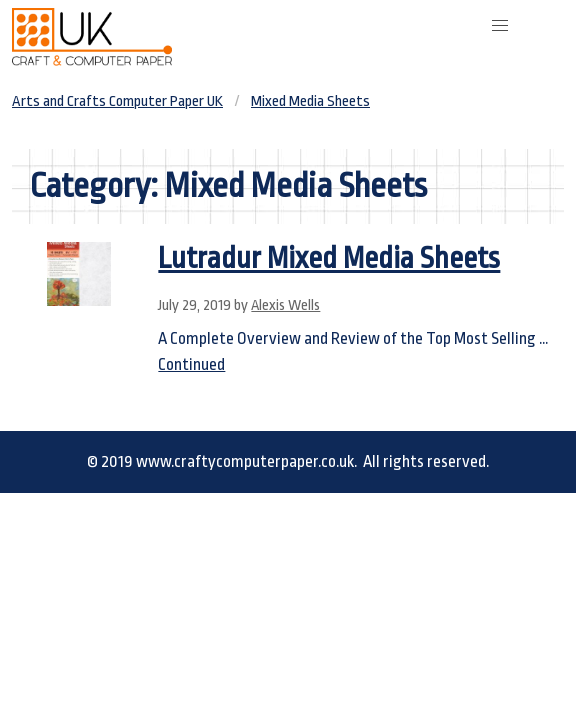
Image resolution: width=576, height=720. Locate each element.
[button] (500, 26)
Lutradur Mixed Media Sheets (329, 258)
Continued (191, 364)
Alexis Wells (285, 305)
